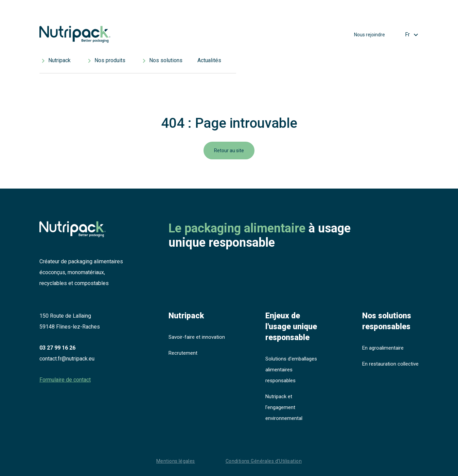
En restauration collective (390, 364)
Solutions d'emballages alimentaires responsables (291, 370)
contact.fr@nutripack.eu (67, 359)
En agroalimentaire (383, 348)
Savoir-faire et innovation (197, 337)
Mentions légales (176, 461)
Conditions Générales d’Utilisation (264, 461)
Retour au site (229, 151)
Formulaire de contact (65, 380)
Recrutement (183, 353)
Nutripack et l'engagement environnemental (284, 407)
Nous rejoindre (369, 35)
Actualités (209, 60)
